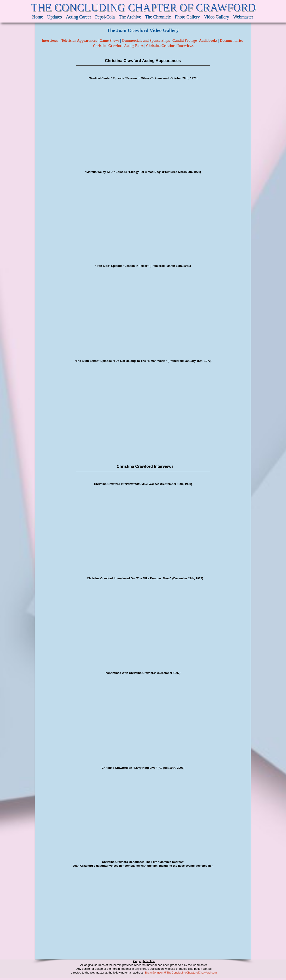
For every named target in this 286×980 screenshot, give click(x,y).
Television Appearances (79, 40)
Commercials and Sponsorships (146, 40)
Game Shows (109, 40)
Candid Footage (185, 40)
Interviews (50, 40)
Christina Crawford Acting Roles (118, 46)
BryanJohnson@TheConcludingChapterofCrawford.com (181, 973)
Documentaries (232, 40)
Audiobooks (208, 40)
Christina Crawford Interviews (170, 46)
